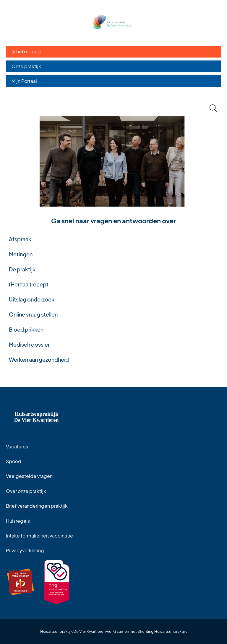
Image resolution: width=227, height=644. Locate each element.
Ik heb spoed (26, 51)
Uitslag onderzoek (32, 299)
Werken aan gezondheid (39, 359)
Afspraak (20, 239)
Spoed (14, 461)
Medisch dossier (29, 344)
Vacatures (17, 446)
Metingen (21, 254)
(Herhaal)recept (29, 284)
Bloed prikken (26, 329)
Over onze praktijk (26, 491)
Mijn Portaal (24, 81)
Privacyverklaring (25, 550)
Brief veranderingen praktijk (37, 506)
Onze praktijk (26, 66)
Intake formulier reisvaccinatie (39, 536)
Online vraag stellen (33, 314)
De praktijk (22, 269)
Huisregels (18, 521)
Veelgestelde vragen (29, 476)
